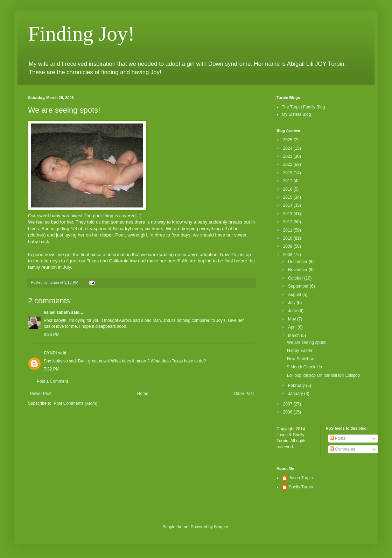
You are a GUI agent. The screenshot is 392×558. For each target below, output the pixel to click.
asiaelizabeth (57, 312)
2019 (288, 173)
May (293, 319)
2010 (288, 238)
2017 (288, 181)
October (296, 278)
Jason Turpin (301, 478)
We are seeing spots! (307, 342)
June (293, 311)
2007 (288, 404)
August (295, 295)
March (295, 335)
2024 (288, 148)
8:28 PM (52, 334)
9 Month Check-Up (304, 367)
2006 (288, 412)
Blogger (221, 527)
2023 (288, 156)
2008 (288, 255)
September (299, 286)
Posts (338, 438)
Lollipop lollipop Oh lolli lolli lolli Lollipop (323, 375)
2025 (288, 140)
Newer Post (41, 394)
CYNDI (50, 353)
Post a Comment (52, 381)
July (292, 303)
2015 (288, 197)
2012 (288, 222)
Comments (342, 449)
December (298, 262)
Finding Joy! (81, 34)
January (296, 394)
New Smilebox (300, 359)
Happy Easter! (300, 351)
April (293, 327)
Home (143, 394)
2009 (288, 246)
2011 (288, 230)
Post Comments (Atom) (75, 403)
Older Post (244, 394)
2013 (288, 214)
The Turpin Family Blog (303, 107)
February (297, 386)
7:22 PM (52, 369)
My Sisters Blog (296, 114)
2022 (288, 164)
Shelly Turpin (301, 487)
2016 (288, 189)
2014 (288, 205)
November (298, 270)
